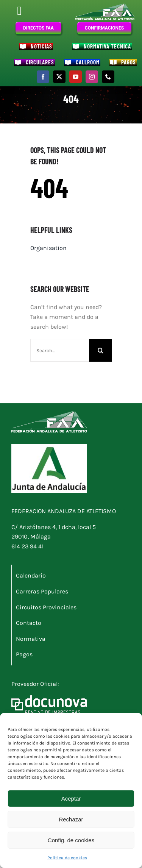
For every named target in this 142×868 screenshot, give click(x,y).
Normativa (31, 639)
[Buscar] (100, 350)
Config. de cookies (71, 840)
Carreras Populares (42, 591)
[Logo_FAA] (105, 6)
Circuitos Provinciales (46, 607)
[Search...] (60, 350)
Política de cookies (67, 858)
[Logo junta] (49, 447)
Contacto (29, 623)
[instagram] (92, 77)
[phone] (108, 77)
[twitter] (59, 77)
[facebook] (43, 77)
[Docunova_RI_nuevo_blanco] (49, 698)
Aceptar (71, 799)
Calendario (31, 575)
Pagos (24, 654)
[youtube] (76, 77)
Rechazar (71, 819)
